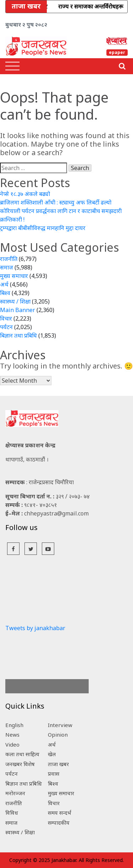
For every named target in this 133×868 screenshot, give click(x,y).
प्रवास (54, 774)
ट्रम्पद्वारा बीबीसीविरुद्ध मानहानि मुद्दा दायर (43, 228)
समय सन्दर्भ (60, 813)
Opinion (58, 735)
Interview (60, 725)
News (12, 735)
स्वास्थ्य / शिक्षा (15, 301)
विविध (12, 813)
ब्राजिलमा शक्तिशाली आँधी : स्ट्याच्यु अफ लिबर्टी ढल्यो (56, 202)
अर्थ (4, 284)
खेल (52, 754)
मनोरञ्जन (15, 793)
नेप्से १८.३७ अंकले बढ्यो (25, 194)
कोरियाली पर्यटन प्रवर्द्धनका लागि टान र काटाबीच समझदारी (61, 211)
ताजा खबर (58, 764)
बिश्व (5, 293)
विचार (6, 318)
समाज (7, 267)
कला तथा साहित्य (22, 754)
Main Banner (18, 310)
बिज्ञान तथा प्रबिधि (18, 335)
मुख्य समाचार (14, 276)
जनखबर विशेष (20, 764)
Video (12, 744)
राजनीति (9, 259)
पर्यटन (6, 327)
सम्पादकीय (59, 823)
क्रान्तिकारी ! (12, 219)
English (14, 725)
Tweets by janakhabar (35, 628)
